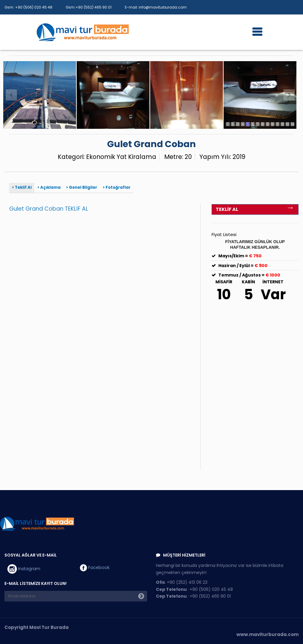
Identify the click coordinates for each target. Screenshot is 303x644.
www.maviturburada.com (267, 634)
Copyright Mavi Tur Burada (37, 627)
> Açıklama (49, 187)
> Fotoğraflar (117, 187)
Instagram (24, 569)
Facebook (95, 568)
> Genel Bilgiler (82, 187)
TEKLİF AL (255, 209)
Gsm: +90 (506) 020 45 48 (28, 7)
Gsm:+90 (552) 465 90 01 (89, 7)
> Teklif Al (22, 187)
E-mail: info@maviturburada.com (156, 7)
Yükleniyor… (91, 343)
